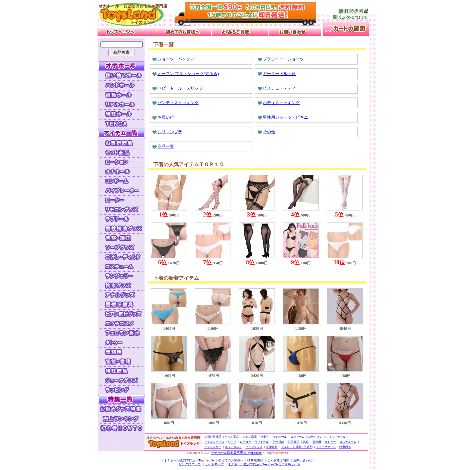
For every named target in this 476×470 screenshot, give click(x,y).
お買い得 (166, 117)
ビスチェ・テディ (279, 88)
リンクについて (190, 464)
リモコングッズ (214, 442)
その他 (269, 132)
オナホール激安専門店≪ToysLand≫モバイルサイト (264, 464)
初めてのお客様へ (231, 460)
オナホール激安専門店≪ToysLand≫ (237, 453)
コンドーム (297, 437)
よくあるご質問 (278, 460)
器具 (306, 442)
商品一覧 (166, 146)
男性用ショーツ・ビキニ (285, 117)
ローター (245, 442)
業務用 (317, 442)
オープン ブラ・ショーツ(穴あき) (188, 74)
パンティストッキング (178, 103)
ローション (315, 437)
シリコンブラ (170, 132)
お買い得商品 (213, 437)
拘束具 (265, 437)
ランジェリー (213, 447)
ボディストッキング (281, 103)
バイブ (232, 442)
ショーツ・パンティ (176, 59)
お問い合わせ (303, 460)
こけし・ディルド (337, 437)
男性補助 (278, 442)
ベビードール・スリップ (180, 88)
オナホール (280, 437)
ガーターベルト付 (279, 74)
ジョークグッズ (326, 447)
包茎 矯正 (294, 442)
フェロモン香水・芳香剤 (297, 447)
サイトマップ (214, 464)
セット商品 (232, 437)
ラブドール (262, 442)
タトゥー (330, 442)
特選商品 (345, 447)
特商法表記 (255, 460)
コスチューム (348, 442)
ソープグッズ (254, 447)
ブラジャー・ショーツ (283, 59)
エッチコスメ (233, 447)
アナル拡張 (250, 437)
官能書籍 (272, 447)
